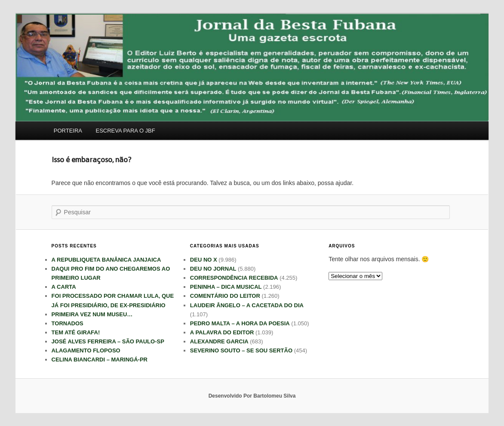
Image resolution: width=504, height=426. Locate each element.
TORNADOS (68, 323)
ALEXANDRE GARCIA (219, 341)
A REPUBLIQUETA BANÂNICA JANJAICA (106, 260)
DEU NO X (204, 260)
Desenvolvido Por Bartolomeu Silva (252, 396)
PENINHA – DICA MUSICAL (226, 287)
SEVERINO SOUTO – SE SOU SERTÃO (241, 350)
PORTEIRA (68, 131)
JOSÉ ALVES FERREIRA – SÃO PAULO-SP (108, 341)
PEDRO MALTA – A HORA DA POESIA (240, 323)
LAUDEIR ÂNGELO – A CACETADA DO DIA (247, 305)
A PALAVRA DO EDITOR (222, 332)
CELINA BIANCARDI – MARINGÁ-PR (100, 360)
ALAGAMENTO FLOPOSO (86, 350)
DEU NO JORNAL (213, 269)
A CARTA (64, 287)
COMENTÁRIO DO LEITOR (225, 296)
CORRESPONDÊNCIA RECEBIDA (234, 278)
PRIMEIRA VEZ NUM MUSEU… (92, 314)
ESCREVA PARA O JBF (126, 131)
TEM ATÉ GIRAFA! (76, 332)
